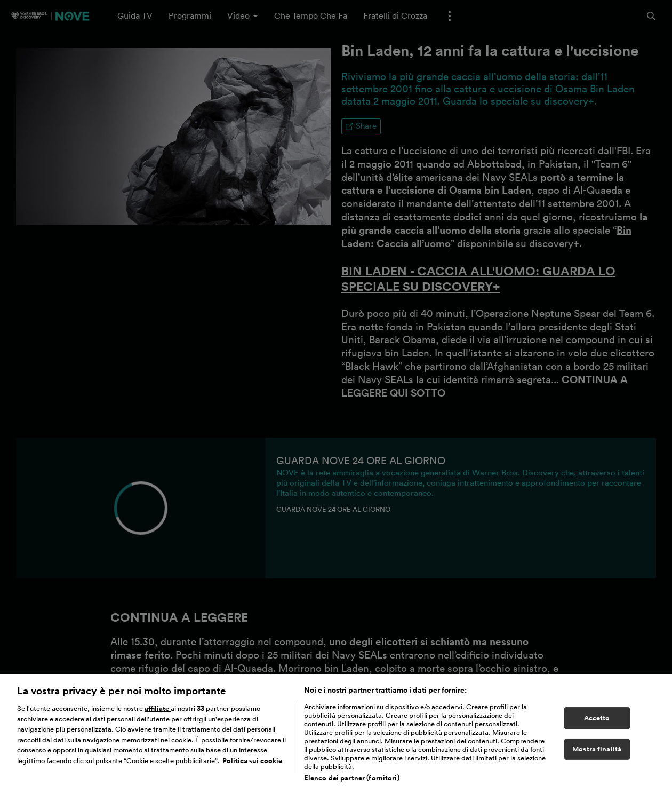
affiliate (158, 715)
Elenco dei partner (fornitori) (352, 784)
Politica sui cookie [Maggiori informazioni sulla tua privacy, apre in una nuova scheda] (252, 767)
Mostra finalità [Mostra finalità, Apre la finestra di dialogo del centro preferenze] (597, 755)
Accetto (597, 724)
